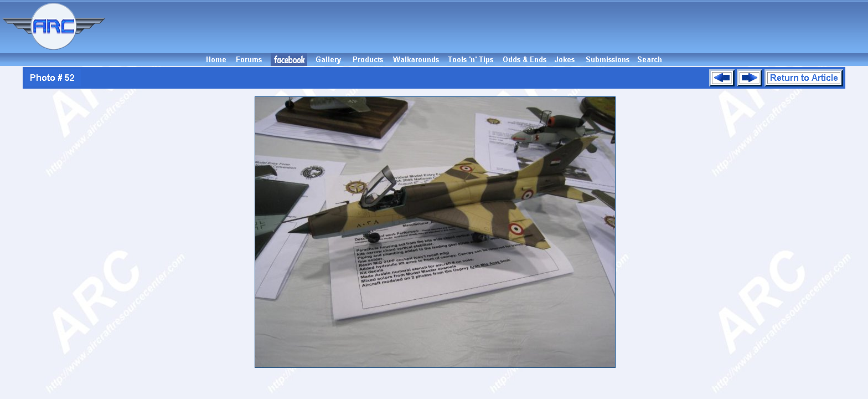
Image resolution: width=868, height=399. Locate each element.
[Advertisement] (488, 27)
